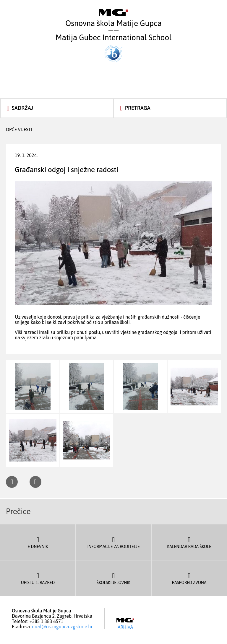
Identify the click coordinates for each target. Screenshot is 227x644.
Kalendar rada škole (189, 542)
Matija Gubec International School (113, 48)
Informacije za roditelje (113, 542)
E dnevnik (38, 542)
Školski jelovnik (113, 578)
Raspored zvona (189, 578)
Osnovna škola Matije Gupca (113, 18)
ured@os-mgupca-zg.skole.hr (62, 627)
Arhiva (125, 624)
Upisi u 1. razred (38, 578)
